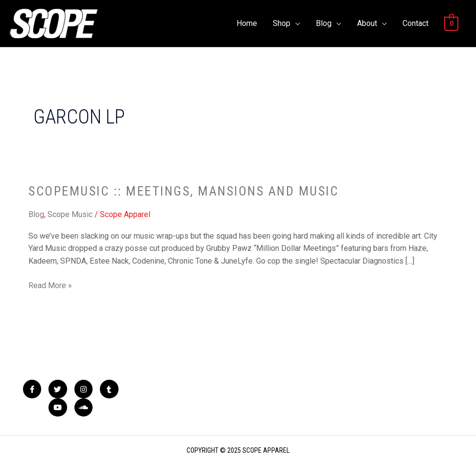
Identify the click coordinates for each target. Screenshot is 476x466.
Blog (324, 23)
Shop (282, 23)
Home (247, 23)
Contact (416, 23)
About (367, 23)
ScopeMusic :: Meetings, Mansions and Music (183, 191)
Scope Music (70, 214)
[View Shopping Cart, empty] (451, 23)
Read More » (50, 285)
